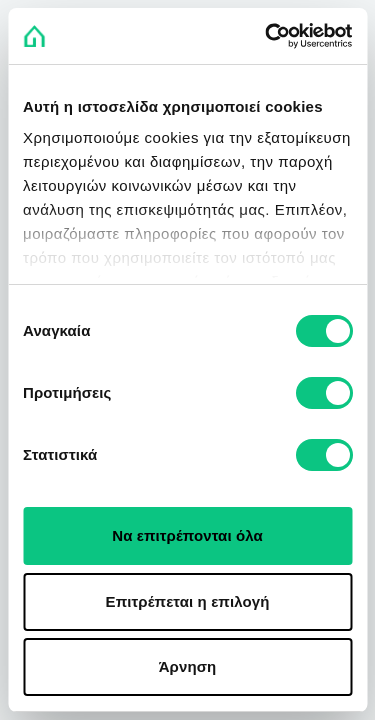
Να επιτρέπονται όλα (187, 535)
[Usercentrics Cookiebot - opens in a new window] (267, 36)
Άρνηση (188, 666)
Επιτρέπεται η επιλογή (188, 601)
